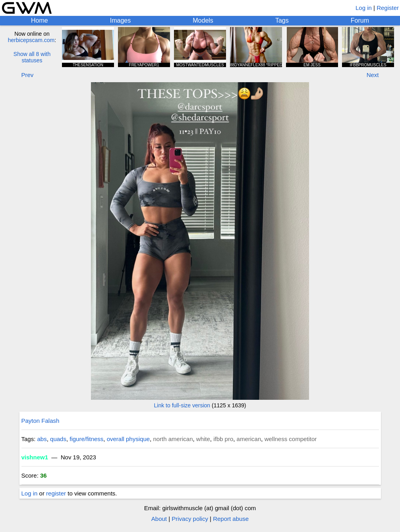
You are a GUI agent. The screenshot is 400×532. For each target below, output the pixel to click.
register (56, 493)
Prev (28, 75)
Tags (282, 20)
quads (58, 439)
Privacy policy (190, 519)
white (203, 439)
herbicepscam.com (31, 40)
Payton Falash (41, 421)
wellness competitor (291, 439)
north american (173, 439)
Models (203, 20)
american (249, 439)
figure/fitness (86, 439)
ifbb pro (223, 439)
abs (42, 439)
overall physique (128, 439)
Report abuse (231, 519)
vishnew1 (35, 457)
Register (388, 8)
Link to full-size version (182, 405)
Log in (364, 8)
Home (40, 20)
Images (120, 20)
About (159, 519)
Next (373, 75)
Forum (360, 20)
